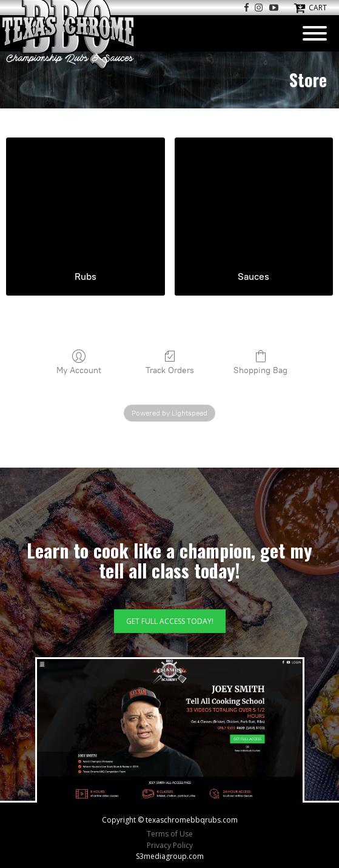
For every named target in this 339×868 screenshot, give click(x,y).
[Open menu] (315, 33)
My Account (79, 362)
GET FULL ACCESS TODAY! (170, 621)
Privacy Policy (170, 845)
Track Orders (170, 362)
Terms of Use (170, 834)
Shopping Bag (260, 362)
